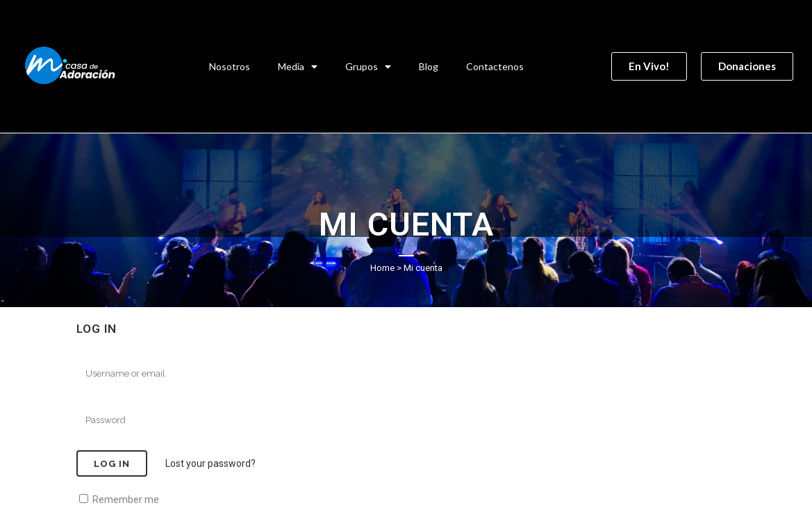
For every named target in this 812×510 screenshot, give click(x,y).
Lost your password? (210, 463)
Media (298, 67)
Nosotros (230, 66)
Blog (429, 66)
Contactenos (495, 66)
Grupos (368, 67)
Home (382, 268)
